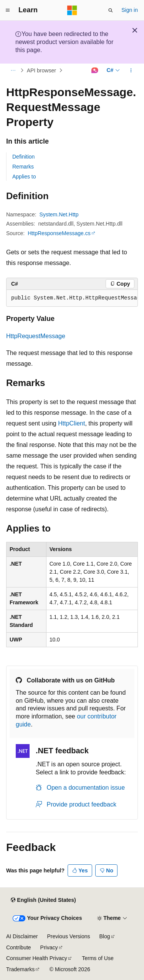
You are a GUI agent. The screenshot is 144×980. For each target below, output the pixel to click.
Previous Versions (68, 936)
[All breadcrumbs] (13, 70)
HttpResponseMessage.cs (59, 233)
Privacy (49, 947)
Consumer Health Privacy (37, 958)
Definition (23, 157)
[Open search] (111, 10)
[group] (72, 298)
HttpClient (71, 423)
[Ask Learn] (95, 70)
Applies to (24, 177)
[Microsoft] (72, 10)
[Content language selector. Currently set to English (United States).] (43, 900)
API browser (41, 70)
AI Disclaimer (22, 936)
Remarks (23, 167)
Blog (105, 936)
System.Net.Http (59, 214)
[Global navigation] (8, 10)
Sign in (130, 10)
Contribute (19, 947)
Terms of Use (98, 958)
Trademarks (20, 969)
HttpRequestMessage (36, 336)
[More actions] (131, 70)
